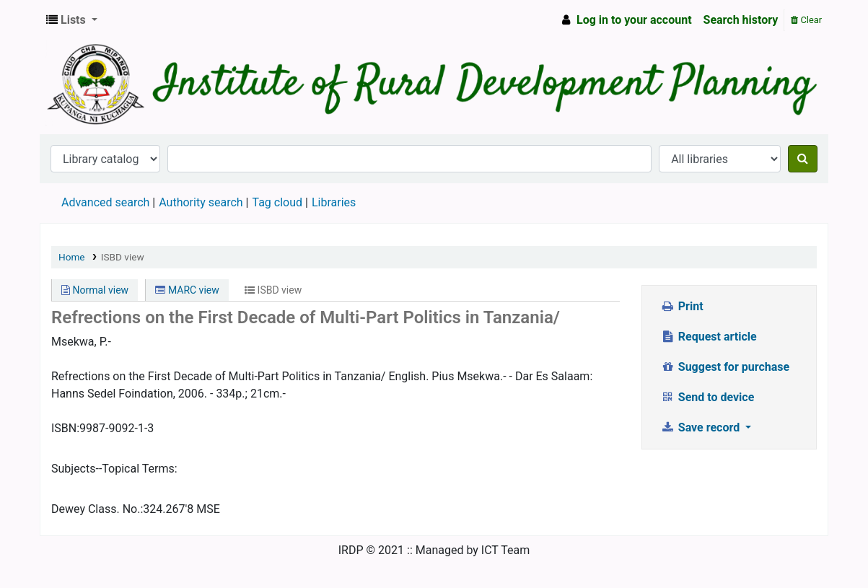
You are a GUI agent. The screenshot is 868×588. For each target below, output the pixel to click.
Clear (806, 20)
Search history (741, 20)
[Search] (803, 159)
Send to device (707, 397)
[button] (72, 20)
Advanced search (105, 202)
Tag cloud (277, 202)
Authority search (201, 202)
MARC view (187, 290)
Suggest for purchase (725, 367)
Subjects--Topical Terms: (114, 469)
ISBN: (65, 428)
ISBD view (123, 257)
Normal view (95, 290)
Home (72, 257)
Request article (708, 337)
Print (681, 306)
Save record (701, 427)
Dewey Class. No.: (97, 509)
